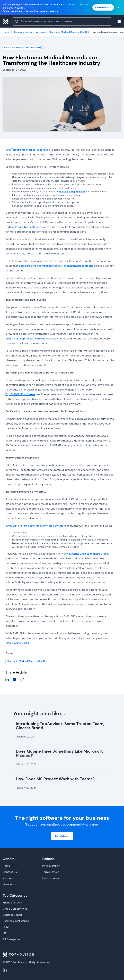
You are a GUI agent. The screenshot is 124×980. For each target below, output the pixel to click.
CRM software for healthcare (24, 227)
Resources (9, 884)
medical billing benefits (72, 192)
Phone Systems (12, 903)
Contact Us (10, 872)
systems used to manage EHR (87, 554)
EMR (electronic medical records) (27, 150)
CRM (6, 927)
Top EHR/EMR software (20, 394)
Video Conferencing (15, 909)
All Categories (12, 939)
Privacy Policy (51, 866)
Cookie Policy (51, 878)
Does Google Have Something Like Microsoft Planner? (59, 753)
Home (6, 866)
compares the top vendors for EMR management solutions (56, 266)
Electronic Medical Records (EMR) (23, 47)
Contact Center (12, 915)
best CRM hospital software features (29, 339)
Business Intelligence (16, 921)
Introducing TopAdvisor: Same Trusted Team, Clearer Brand (60, 726)
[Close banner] (118, 7)
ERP (5, 933)
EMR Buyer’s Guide (17, 643)
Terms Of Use (51, 872)
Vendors (8, 878)
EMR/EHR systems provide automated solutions (36, 526)
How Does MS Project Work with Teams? (55, 779)
